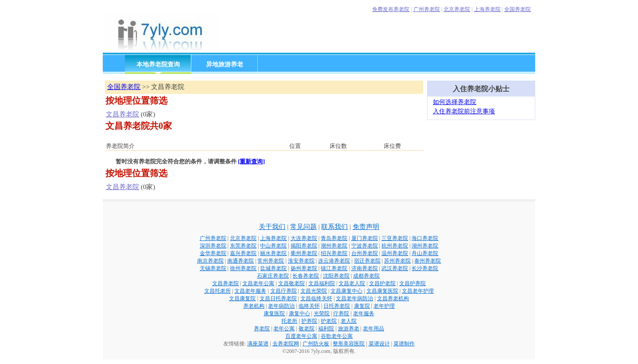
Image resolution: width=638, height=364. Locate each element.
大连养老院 (304, 238)
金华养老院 (213, 253)
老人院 (349, 321)
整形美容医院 (349, 344)
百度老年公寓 (301, 336)
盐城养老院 (273, 268)
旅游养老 (349, 329)
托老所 (289, 321)
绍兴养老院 (334, 253)
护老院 (329, 321)
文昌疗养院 (284, 291)
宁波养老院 (365, 246)
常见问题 (303, 227)
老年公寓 (284, 329)
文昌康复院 (242, 298)
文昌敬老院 (292, 283)
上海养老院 (487, 9)
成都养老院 (366, 276)
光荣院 (322, 314)
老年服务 (364, 314)
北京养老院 (457, 9)
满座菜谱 (258, 344)
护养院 (309, 321)
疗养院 (341, 314)
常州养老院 (271, 261)
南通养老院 (241, 261)
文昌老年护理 (418, 291)
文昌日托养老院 (278, 298)
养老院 (262, 329)
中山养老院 (273, 246)
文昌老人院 (352, 283)
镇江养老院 (334, 268)
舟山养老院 (425, 253)
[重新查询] (251, 161)
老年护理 (384, 306)
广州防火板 (316, 344)
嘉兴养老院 (243, 253)
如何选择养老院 (455, 102)
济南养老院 (365, 268)
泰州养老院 (428, 261)
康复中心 (300, 314)
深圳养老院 (213, 246)
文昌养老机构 (393, 298)
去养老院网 (286, 344)
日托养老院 (337, 306)
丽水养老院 (273, 253)
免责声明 (366, 227)
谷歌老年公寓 (337, 336)
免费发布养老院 (391, 9)
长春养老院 (306, 276)
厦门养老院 (365, 238)
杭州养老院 (395, 246)
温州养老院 (395, 253)
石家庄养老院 (273, 276)
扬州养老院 (304, 268)
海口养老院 (425, 238)
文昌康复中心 (346, 291)
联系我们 (335, 227)
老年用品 (373, 329)
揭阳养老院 (304, 246)
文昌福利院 (322, 283)
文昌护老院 (382, 283)
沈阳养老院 (336, 276)
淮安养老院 (301, 261)
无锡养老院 (213, 268)
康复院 (362, 306)
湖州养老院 (425, 246)
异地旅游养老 (225, 64)
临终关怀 (309, 306)
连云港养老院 (334, 261)
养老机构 (254, 306)
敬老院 (307, 329)
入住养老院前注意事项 (464, 111)
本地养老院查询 (158, 64)
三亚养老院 (395, 238)
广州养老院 (427, 9)
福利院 (326, 329)
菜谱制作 (404, 344)
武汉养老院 (395, 268)
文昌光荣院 (314, 291)
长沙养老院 (425, 268)
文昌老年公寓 (258, 283)
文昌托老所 (218, 291)
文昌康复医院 (382, 291)
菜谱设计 (379, 344)
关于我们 (272, 227)
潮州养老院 (334, 246)
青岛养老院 (334, 238)
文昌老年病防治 (354, 298)
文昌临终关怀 (316, 298)
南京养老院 (210, 261)
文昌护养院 (412, 283)
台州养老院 (365, 253)
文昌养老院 (123, 114)
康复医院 (274, 314)
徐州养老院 (243, 268)
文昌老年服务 (250, 291)
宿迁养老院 (367, 261)
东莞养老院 (243, 246)
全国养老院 (517, 9)
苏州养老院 (397, 261)
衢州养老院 (304, 253)
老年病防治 (281, 306)
